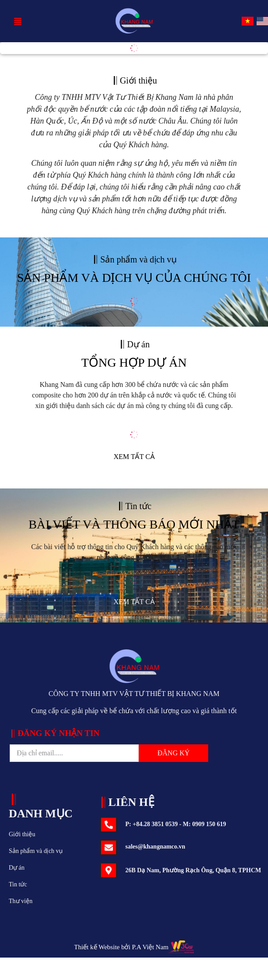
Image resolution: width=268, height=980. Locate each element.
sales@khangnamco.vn (155, 847)
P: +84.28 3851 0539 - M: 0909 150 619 (176, 824)
